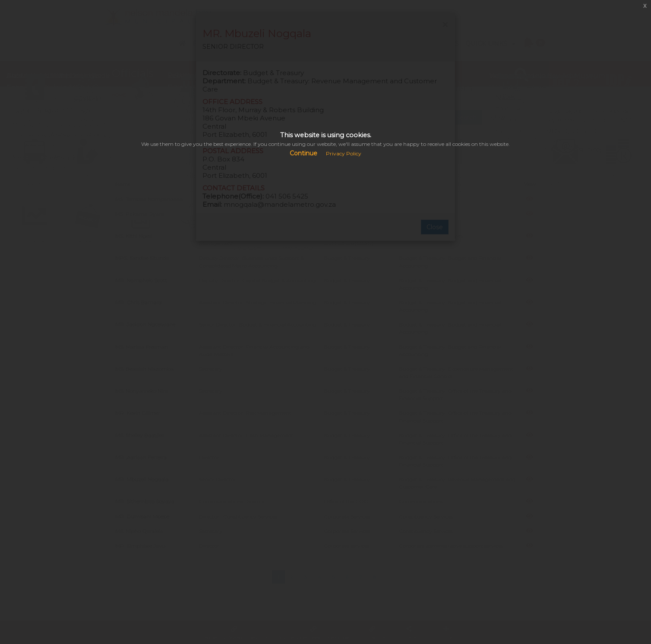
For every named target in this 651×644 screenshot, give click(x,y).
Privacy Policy (344, 153)
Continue (303, 153)
